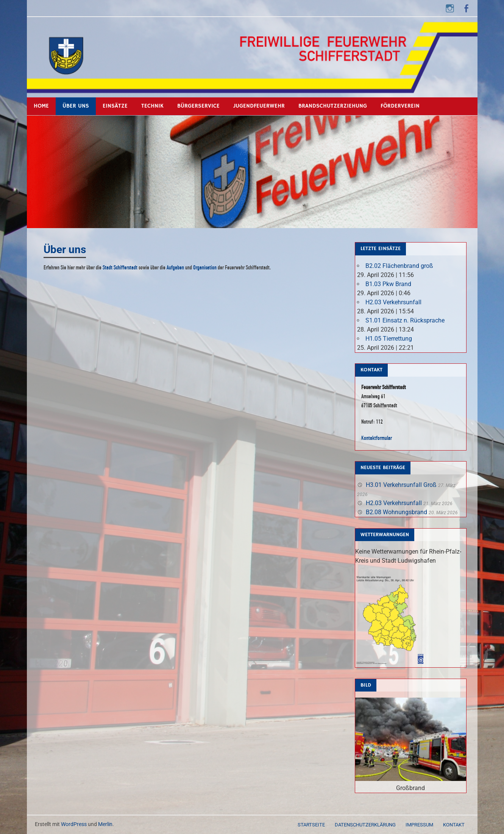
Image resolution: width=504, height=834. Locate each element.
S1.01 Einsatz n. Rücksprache (405, 320)
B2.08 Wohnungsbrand (396, 512)
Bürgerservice (198, 106)
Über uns (76, 106)
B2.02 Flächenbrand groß (399, 266)
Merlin (105, 824)
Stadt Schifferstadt (120, 267)
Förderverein (400, 106)
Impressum (419, 825)
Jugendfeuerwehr (259, 106)
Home (41, 106)
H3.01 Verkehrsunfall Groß (401, 485)
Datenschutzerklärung (365, 825)
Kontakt (454, 825)
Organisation (205, 267)
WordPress (74, 824)
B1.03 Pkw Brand (388, 284)
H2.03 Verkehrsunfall (393, 302)
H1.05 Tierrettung (389, 339)
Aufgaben (175, 267)
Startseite (311, 825)
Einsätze (115, 106)
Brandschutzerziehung (333, 106)
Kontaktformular (377, 438)
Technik (152, 106)
